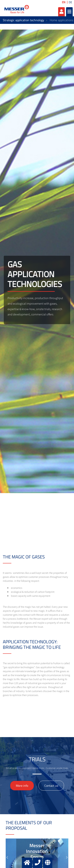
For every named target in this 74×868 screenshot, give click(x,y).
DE (70, 2)
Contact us (51, 786)
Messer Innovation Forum (37, 851)
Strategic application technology (24, 20)
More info (22, 786)
